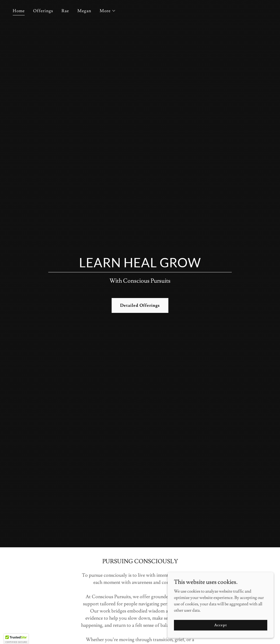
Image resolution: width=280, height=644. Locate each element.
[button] (108, 11)
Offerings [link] (43, 11)
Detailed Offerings (140, 305)
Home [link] (19, 11)
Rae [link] (65, 11)
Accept (220, 625)
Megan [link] (84, 11)
